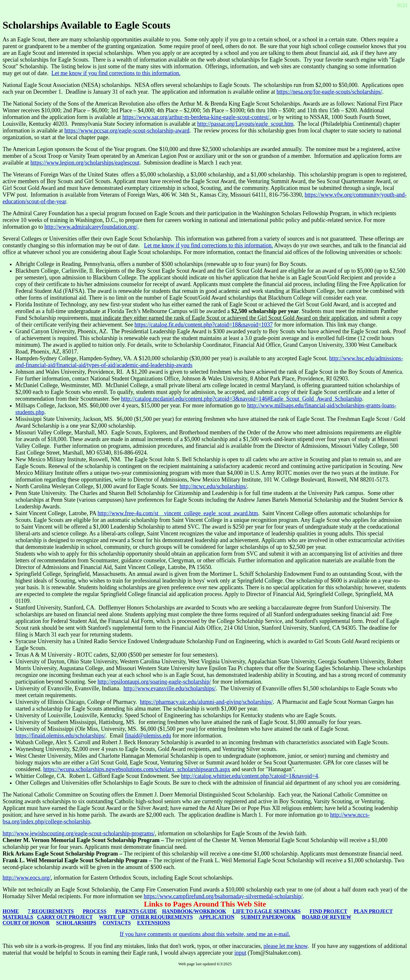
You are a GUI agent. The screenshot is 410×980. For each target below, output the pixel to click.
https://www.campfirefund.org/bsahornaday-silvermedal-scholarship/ (223, 896)
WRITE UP (112, 917)
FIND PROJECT (328, 911)
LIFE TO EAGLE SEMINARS (266, 911)
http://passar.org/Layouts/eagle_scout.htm (245, 124)
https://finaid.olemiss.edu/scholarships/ (60, 736)
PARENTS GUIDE (136, 911)
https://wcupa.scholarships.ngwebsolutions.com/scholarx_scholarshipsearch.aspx (137, 769)
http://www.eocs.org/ (27, 878)
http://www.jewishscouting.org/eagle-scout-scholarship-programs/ (79, 833)
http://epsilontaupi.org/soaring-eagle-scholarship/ (154, 682)
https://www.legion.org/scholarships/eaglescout (85, 163)
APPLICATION (217, 917)
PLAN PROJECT (373, 911)
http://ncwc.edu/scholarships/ (213, 486)
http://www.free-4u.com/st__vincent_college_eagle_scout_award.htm (178, 513)
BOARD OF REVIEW (327, 917)
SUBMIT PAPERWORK (268, 917)
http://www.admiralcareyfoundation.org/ (91, 227)
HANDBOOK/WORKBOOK (194, 911)
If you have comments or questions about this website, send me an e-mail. (205, 934)
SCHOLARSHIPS (76, 923)
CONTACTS (117, 923)
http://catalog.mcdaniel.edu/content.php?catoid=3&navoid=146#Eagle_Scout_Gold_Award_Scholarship (242, 399)
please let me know (286, 946)
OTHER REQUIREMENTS (162, 917)
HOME (11, 911)
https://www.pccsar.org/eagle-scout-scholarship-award (127, 131)
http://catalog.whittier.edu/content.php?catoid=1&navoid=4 (250, 776)
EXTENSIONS (154, 923)
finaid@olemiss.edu (148, 736)
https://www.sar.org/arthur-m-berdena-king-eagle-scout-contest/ (196, 117)
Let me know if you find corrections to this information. (116, 73)
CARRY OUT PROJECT (65, 917)
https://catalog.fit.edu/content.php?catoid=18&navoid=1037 (204, 325)
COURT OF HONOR (26, 923)
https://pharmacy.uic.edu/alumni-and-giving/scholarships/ (206, 702)
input (240, 953)
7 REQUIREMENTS (51, 911)
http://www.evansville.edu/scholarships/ (169, 688)
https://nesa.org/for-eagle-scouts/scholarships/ (329, 92)
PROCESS (94, 911)
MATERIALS (18, 917)
